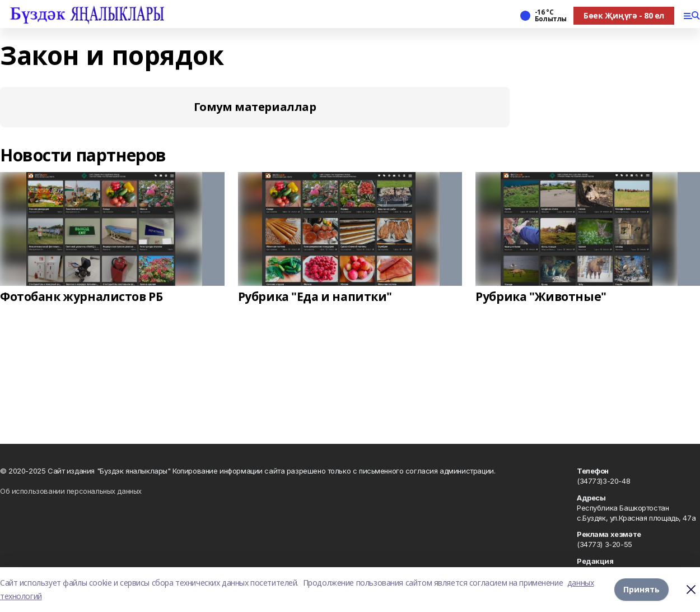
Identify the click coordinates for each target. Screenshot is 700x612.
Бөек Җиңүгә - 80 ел (624, 15)
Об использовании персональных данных (71, 491)
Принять (641, 589)
